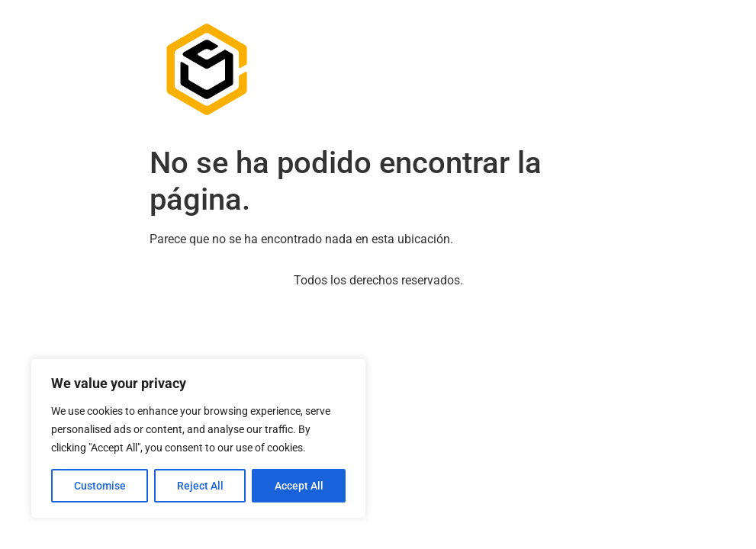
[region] (198, 438)
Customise (100, 486)
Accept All (299, 486)
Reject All (200, 486)
